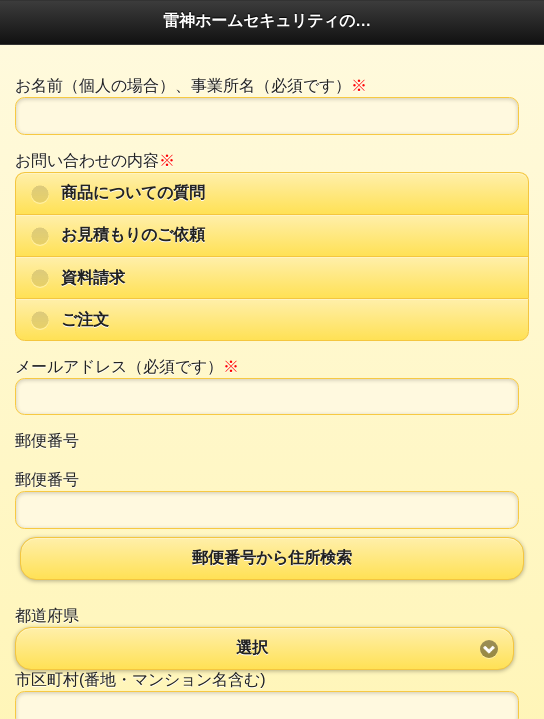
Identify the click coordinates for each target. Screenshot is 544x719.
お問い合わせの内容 (95, 160)
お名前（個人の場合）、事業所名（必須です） (191, 85)
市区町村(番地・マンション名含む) (140, 679)
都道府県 (47, 615)
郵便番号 (47, 440)
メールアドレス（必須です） (127, 366)
